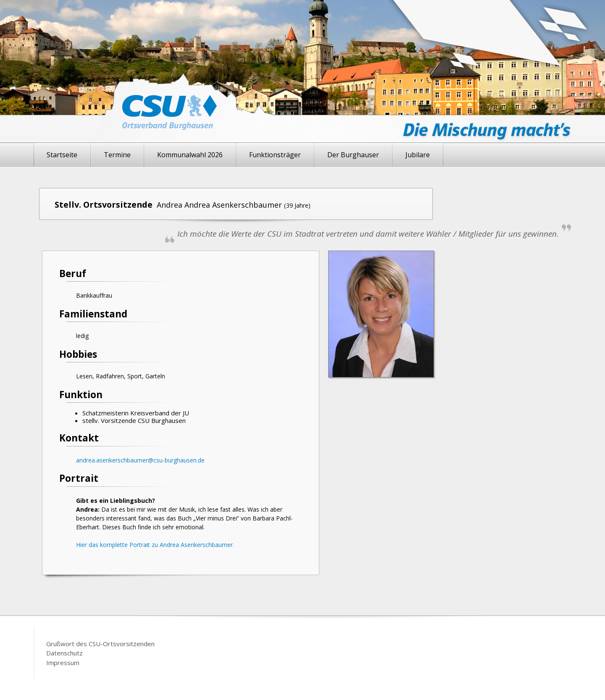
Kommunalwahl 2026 (190, 155)
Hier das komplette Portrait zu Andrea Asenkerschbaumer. (155, 545)
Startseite (62, 155)
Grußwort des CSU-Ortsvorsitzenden (100, 644)
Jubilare (418, 155)
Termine (117, 155)
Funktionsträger (275, 155)
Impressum (63, 663)
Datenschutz (64, 653)
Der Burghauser (353, 155)
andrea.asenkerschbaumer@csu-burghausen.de (140, 460)
